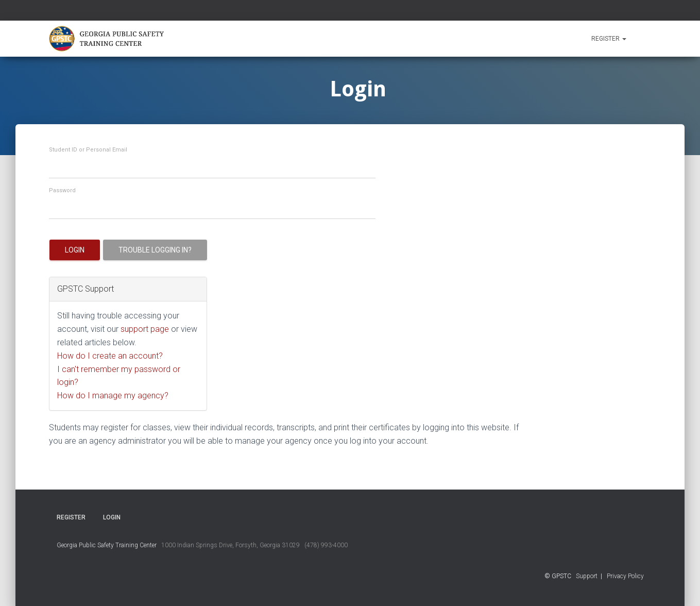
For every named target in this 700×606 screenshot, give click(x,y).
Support (587, 576)
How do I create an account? (110, 356)
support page (145, 329)
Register (609, 39)
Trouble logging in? (155, 250)
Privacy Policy (625, 576)
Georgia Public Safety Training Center (107, 545)
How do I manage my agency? (113, 395)
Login (75, 250)
